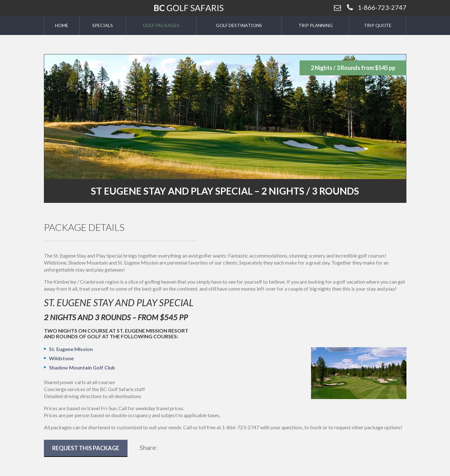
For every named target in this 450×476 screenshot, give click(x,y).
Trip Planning (315, 25)
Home (62, 25)
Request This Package (86, 448)
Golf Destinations (239, 25)
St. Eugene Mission (71, 349)
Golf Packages (161, 25)
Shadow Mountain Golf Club (82, 367)
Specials (103, 25)
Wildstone (61, 358)
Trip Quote (378, 25)
